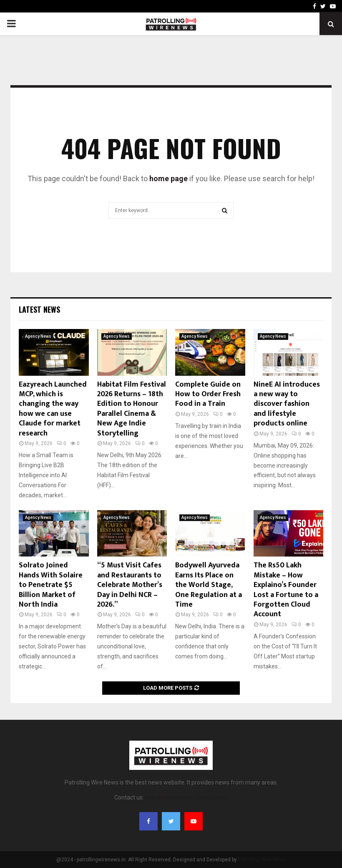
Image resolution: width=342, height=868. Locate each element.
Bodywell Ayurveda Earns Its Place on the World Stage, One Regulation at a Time (209, 585)
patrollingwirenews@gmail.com (187, 797)
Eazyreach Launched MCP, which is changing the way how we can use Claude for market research (53, 409)
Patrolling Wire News (262, 860)
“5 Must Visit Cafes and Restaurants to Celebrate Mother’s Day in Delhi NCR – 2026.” (130, 585)
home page (168, 178)
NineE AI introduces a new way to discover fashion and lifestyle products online (287, 404)
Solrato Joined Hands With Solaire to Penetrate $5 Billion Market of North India (51, 585)
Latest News (39, 309)
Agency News (38, 336)
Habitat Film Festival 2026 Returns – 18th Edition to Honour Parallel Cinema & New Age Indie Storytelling (132, 409)
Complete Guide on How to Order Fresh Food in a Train (208, 394)
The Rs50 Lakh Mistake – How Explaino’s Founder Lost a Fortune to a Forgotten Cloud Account (286, 590)
